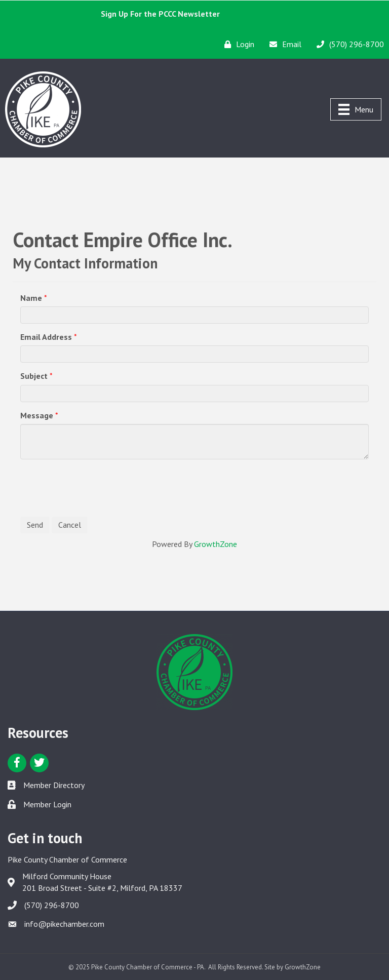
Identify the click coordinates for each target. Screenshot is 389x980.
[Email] (283, 44)
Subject (34, 376)
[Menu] (356, 109)
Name (31, 298)
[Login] (237, 44)
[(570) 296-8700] (348, 44)
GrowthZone (216, 544)
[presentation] (97, 487)
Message (37, 415)
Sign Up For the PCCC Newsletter (160, 14)
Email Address (46, 337)
